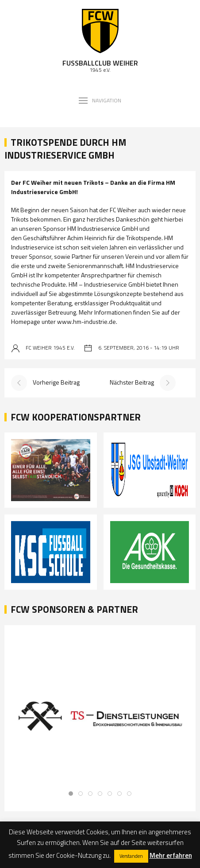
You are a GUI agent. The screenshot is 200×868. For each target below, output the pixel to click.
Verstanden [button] (131, 856)
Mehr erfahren (171, 855)
